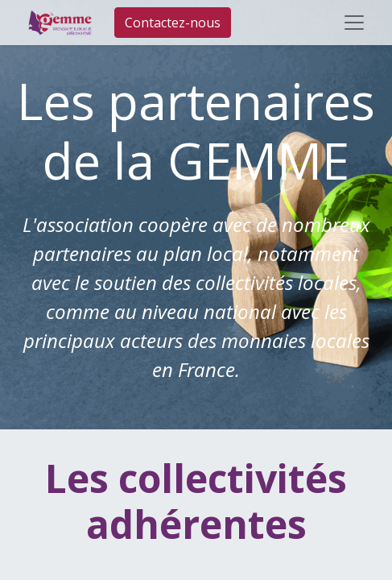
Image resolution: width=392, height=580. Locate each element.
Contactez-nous (173, 23)
